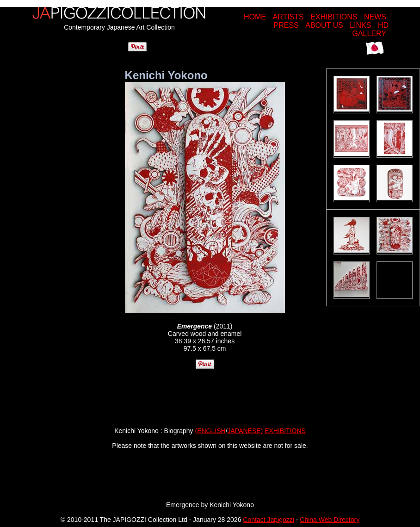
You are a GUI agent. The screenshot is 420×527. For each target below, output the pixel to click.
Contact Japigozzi (269, 520)
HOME (255, 17)
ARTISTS (288, 17)
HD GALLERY (370, 29)
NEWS (375, 17)
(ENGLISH (210, 431)
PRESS (286, 25)
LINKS (360, 25)
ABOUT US (324, 25)
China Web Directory (330, 520)
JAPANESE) (245, 431)
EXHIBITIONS (334, 17)
